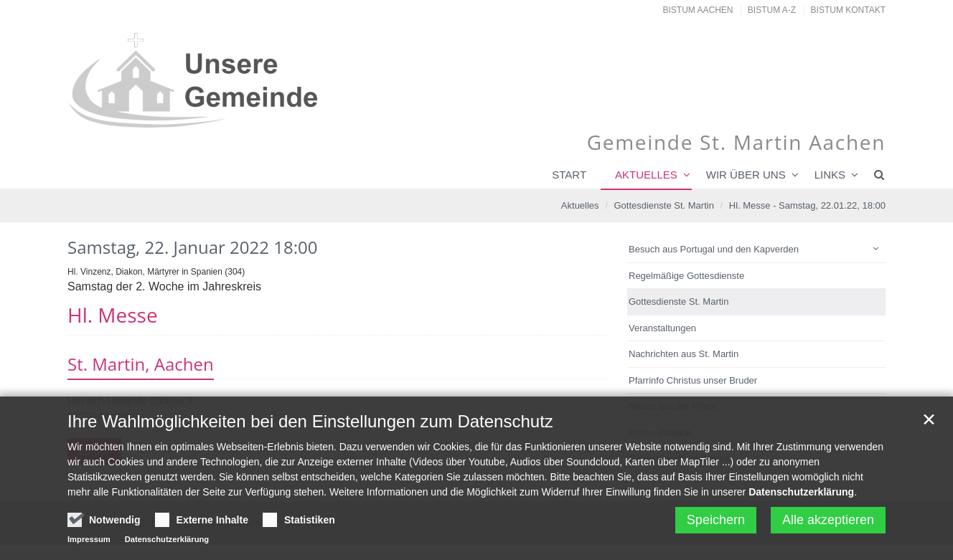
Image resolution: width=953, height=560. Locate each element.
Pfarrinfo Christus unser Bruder (693, 380)
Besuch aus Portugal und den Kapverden (714, 249)
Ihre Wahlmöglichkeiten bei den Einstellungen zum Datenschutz (310, 425)
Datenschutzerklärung (801, 495)
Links (830, 175)
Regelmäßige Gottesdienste (686, 276)
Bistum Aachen (698, 10)
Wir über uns (746, 175)
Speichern (716, 523)
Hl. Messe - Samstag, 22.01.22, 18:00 (807, 205)
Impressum (89, 543)
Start (569, 175)
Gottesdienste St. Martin (663, 205)
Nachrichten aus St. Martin (684, 354)
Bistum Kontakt (848, 10)
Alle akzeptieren (828, 523)
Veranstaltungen (662, 328)
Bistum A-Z (772, 10)
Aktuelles (646, 175)
